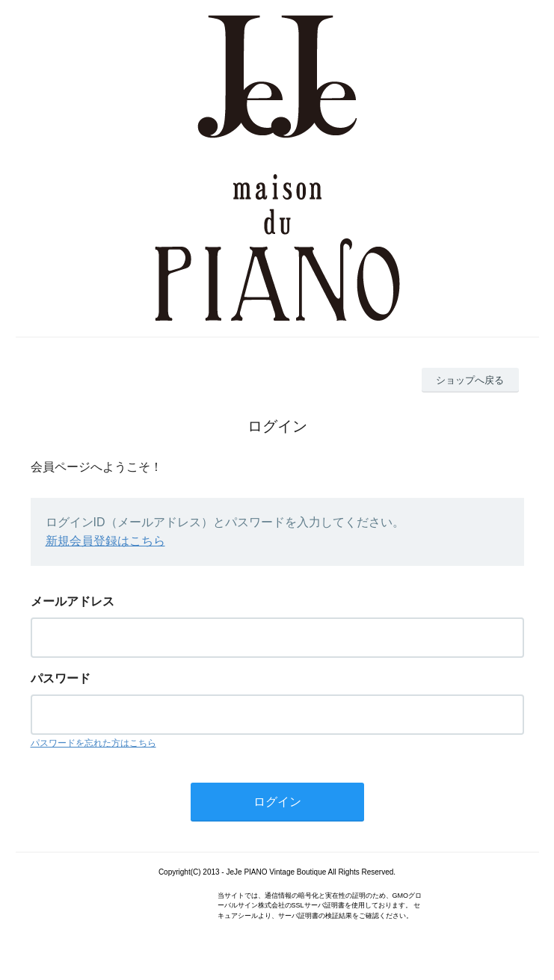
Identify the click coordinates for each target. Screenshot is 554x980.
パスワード (61, 678)
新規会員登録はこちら (105, 541)
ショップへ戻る (470, 380)
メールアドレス (73, 601)
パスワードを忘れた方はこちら (93, 743)
